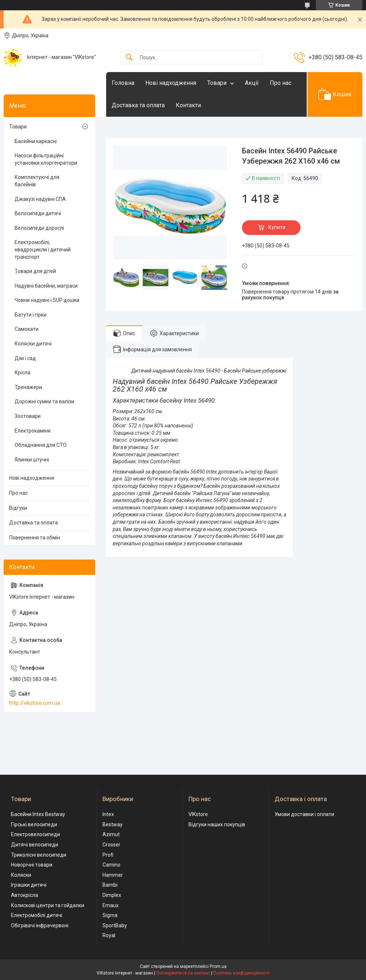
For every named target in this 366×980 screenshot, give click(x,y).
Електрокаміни (33, 431)
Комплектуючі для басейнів (37, 181)
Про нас (281, 83)
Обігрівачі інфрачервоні (40, 925)
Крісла (23, 373)
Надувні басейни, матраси (46, 286)
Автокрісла (25, 895)
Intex (108, 814)
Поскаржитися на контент (183, 973)
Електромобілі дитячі (37, 915)
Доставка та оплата (138, 105)
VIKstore (198, 814)
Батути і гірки (31, 315)
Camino (111, 865)
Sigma (110, 915)
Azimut (111, 834)
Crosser (111, 845)
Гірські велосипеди (34, 824)
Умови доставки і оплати (304, 814)
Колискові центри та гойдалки (48, 905)
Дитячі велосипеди (35, 845)
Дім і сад (25, 358)
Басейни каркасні (36, 141)
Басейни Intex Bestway (38, 814)
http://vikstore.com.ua (35, 703)
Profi (108, 855)
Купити (277, 227)
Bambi (110, 885)
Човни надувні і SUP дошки (47, 300)
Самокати (27, 329)
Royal (109, 935)
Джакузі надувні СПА (40, 199)
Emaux (111, 905)
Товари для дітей (35, 271)
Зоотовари (28, 416)
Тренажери (28, 387)
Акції (252, 83)
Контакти (188, 105)
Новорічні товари (32, 865)
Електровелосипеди (36, 834)
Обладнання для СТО (41, 445)
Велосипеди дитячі (38, 213)
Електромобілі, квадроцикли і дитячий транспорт (43, 249)
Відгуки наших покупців (217, 824)
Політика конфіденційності (241, 973)
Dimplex (112, 895)
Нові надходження (171, 83)
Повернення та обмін (35, 538)
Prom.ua (218, 966)
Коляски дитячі (33, 344)
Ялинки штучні (32, 460)
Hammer (113, 875)
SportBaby (115, 925)
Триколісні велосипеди (39, 855)
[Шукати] (129, 58)
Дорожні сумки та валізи (44, 401)
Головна (123, 83)
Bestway (113, 824)
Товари (217, 83)
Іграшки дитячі (29, 885)
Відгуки (18, 508)
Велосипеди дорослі (39, 228)
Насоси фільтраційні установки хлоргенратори (46, 159)
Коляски (21, 875)
